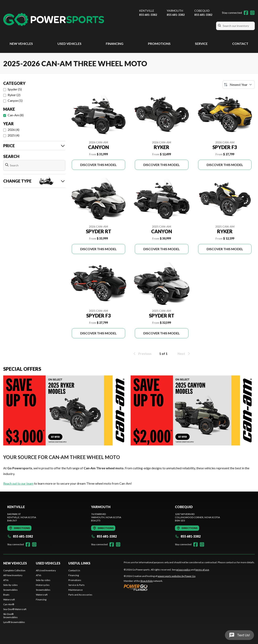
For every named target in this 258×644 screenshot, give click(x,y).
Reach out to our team (18, 483)
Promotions (159, 44)
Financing (115, 44)
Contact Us (74, 570)
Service (201, 44)
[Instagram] (252, 13)
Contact (240, 44)
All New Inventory (13, 575)
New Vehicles (21, 44)
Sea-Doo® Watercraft (15, 609)
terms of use (202, 570)
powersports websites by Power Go (176, 576)
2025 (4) (14, 135)
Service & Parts (76, 585)
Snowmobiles (10, 590)
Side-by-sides (10, 585)
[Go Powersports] (54, 19)
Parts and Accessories (80, 595)
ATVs (6, 580)
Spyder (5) (15, 89)
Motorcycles (43, 585)
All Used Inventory (46, 570)
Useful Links (79, 563)
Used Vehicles (69, 44)
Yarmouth (175, 11)
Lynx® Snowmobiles (14, 622)
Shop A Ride (147, 581)
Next (184, 354)
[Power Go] (160, 587)
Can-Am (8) (16, 115)
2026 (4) (14, 130)
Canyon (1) (15, 100)
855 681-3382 (148, 15)
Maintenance (75, 590)
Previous (142, 354)
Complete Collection (14, 570)
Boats (6, 595)
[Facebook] (246, 13)
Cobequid (202, 11)
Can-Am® (9, 604)
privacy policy (183, 570)
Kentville (147, 11)
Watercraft (9, 599)
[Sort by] (239, 85)
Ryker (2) (14, 95)
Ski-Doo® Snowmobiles (10, 616)
